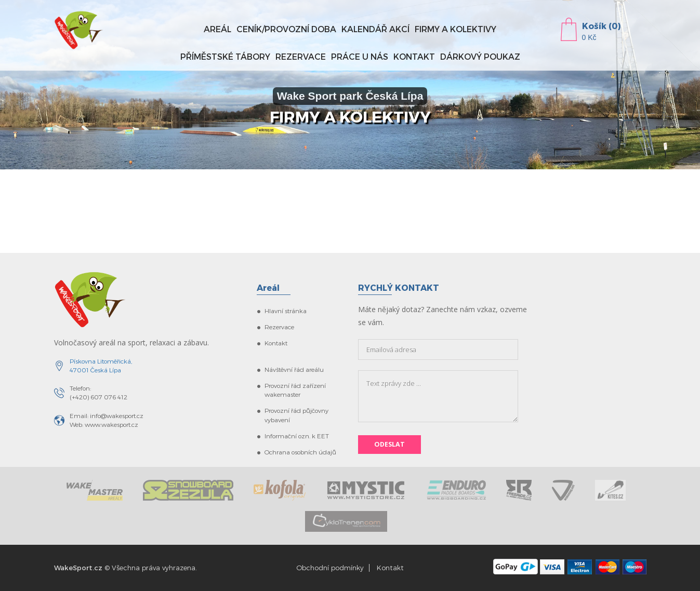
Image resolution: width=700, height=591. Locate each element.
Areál (217, 29)
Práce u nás (360, 56)
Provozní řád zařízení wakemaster (295, 390)
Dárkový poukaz (480, 56)
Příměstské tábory (225, 56)
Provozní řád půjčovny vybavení (296, 415)
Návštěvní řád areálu (294, 369)
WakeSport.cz (78, 568)
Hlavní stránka (286, 311)
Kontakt (414, 56)
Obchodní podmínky (330, 568)
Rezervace (301, 56)
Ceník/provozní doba (286, 29)
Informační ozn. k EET (297, 436)
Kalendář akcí (375, 29)
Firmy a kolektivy (455, 29)
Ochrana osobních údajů (300, 452)
